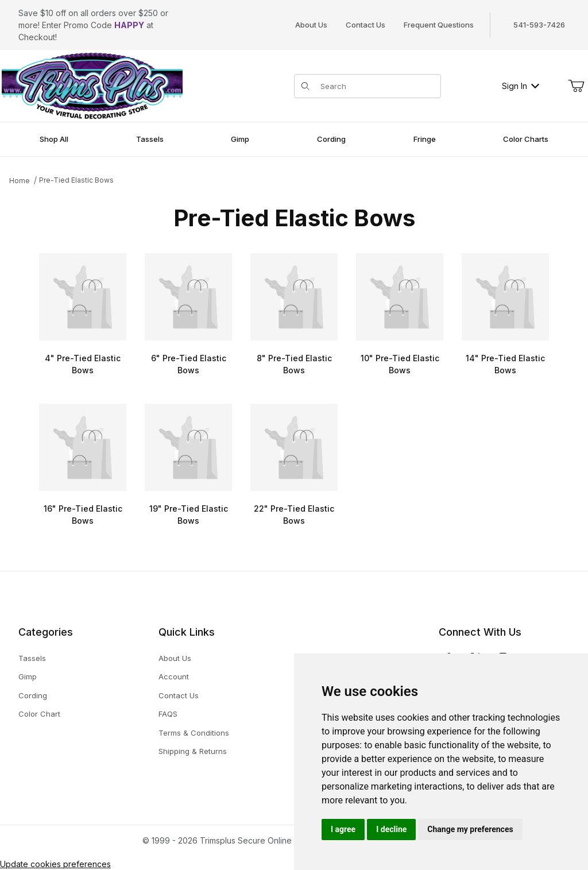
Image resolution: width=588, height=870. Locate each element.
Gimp (28, 676)
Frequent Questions (439, 25)
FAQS (168, 714)
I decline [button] (391, 829)
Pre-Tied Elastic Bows (76, 180)
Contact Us (365, 25)
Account (174, 676)
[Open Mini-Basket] (576, 86)
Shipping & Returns (193, 751)
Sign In (521, 86)
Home (20, 181)
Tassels (32, 658)
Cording (33, 695)
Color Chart (39, 714)
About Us (311, 25)
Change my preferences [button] (470, 829)
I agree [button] (343, 829)
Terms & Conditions (194, 733)
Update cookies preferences (55, 864)
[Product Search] (377, 86)
